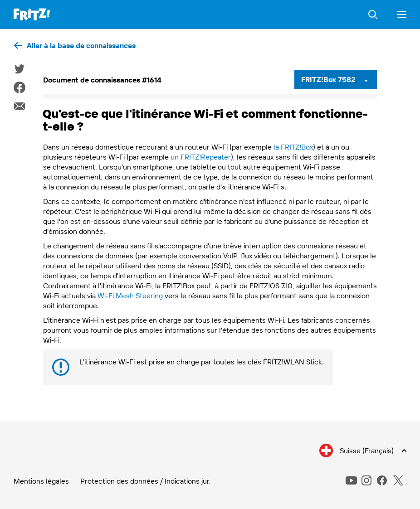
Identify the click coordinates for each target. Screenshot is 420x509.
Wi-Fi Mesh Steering (130, 296)
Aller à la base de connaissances (81, 45)
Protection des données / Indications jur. (146, 481)
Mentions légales (41, 481)
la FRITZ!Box (293, 147)
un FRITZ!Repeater (201, 157)
